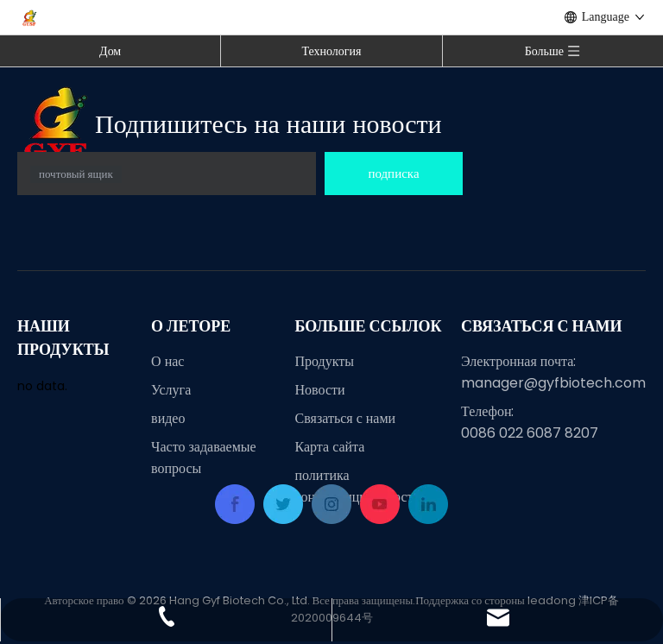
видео (168, 418)
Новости (320, 390)
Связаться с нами (346, 418)
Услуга (171, 390)
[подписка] (394, 174)
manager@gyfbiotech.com (553, 383)
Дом (110, 51)
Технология (331, 51)
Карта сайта (330, 447)
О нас (167, 361)
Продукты (325, 361)
